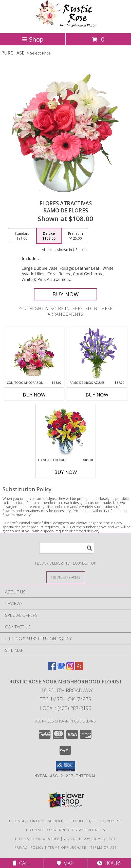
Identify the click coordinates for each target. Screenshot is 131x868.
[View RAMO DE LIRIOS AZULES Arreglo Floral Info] (97, 354)
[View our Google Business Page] (61, 668)
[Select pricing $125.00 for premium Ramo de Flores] (75, 236)
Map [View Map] (65, 863)
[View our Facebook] (52, 668)
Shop (33, 39)
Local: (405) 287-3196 (66, 708)
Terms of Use (104, 847)
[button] (65, 766)
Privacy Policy (29, 847)
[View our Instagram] (70, 668)
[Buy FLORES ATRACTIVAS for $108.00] (65, 294)
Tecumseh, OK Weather (37, 839)
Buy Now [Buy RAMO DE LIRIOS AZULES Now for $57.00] (97, 395)
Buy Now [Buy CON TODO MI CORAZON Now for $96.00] (34, 395)
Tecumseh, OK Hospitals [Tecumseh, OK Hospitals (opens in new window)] (95, 821)
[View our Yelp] (79, 668)
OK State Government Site (90, 839)
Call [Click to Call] (22, 863)
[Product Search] (67, 548)
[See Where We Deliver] (66, 577)
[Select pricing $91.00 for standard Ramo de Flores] (22, 236)
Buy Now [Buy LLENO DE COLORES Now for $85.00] (66, 472)
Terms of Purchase (67, 847)
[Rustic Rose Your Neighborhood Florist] (66, 26)
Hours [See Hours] (109, 863)
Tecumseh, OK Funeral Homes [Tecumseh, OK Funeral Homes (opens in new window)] (38, 821)
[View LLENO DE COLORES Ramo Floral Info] (65, 431)
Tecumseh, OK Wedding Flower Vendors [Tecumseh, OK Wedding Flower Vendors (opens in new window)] (65, 830)
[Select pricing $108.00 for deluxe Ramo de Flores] (49, 236)
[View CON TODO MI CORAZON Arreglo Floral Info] (34, 354)
